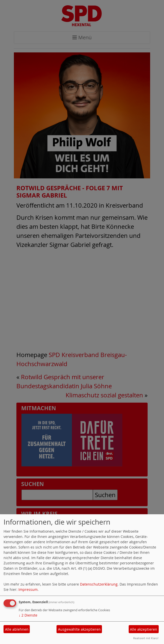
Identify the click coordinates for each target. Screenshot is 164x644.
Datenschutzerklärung (99, 584)
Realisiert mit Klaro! (146, 638)
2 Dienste (28, 615)
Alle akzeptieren (144, 629)
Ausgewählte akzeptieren (79, 629)
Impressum (28, 589)
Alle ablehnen (17, 629)
